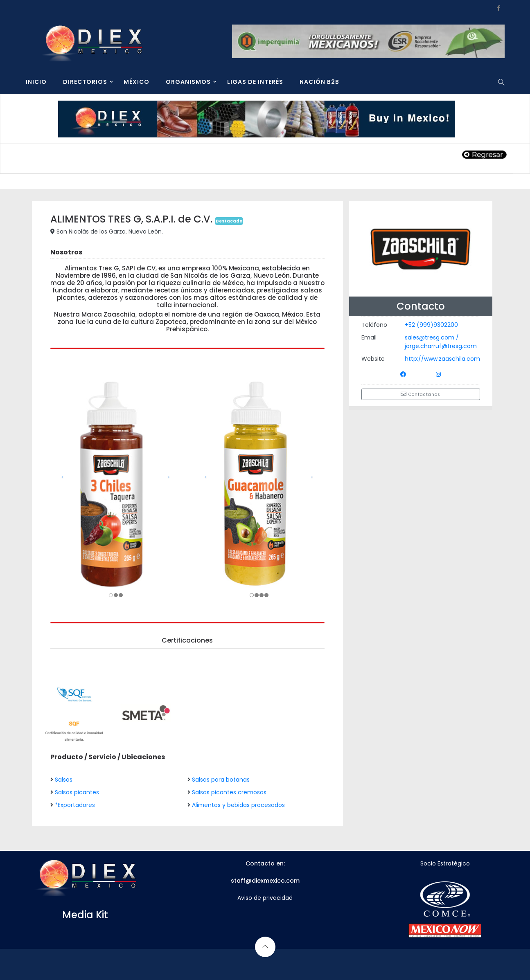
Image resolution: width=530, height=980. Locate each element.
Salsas (64, 780)
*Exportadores (75, 805)
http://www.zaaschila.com (442, 359)
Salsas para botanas (221, 780)
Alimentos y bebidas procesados (238, 805)
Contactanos (421, 394)
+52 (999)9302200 (431, 325)
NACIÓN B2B (319, 82)
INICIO (36, 82)
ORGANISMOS (188, 82)
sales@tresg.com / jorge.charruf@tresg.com (441, 342)
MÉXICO (136, 82)
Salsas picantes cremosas (229, 792)
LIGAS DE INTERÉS (255, 82)
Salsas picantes (77, 792)
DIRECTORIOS (85, 82)
